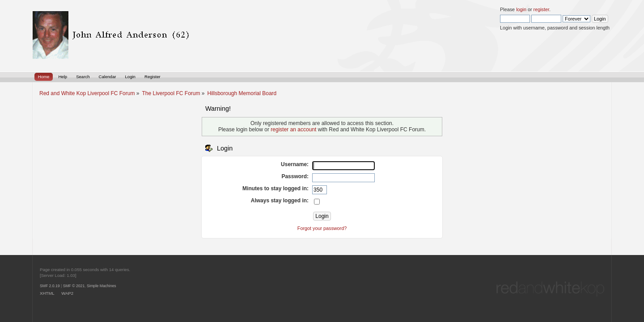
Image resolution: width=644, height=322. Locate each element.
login (521, 9)
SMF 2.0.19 (50, 286)
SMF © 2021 (74, 286)
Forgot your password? (322, 228)
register (541, 9)
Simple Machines (102, 286)
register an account (293, 130)
